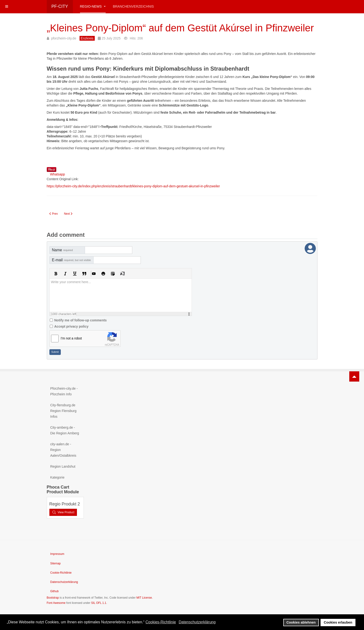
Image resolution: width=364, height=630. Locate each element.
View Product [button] (63, 512)
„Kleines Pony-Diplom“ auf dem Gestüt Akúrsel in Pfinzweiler (180, 28)
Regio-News (93, 6)
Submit (55, 352)
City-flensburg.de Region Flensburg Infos (64, 411)
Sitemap (56, 563)
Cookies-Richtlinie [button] (161, 622)
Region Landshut (63, 466)
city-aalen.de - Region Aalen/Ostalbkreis (63, 450)
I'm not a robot (71, 338)
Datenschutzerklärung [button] (197, 622)
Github (54, 591)
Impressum (57, 554)
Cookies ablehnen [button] (301, 622)
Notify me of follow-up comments (81, 320)
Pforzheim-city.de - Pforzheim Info (64, 391)
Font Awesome (56, 603)
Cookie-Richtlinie (61, 573)
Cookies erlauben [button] (338, 622)
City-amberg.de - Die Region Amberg (65, 430)
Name (62, 250)
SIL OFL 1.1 (99, 603)
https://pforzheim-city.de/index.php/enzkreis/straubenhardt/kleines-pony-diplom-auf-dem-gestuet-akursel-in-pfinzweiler (133, 186)
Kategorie (57, 477)
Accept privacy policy (71, 326)
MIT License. (144, 598)
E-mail (71, 260)
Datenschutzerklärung (64, 582)
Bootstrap (53, 598)
